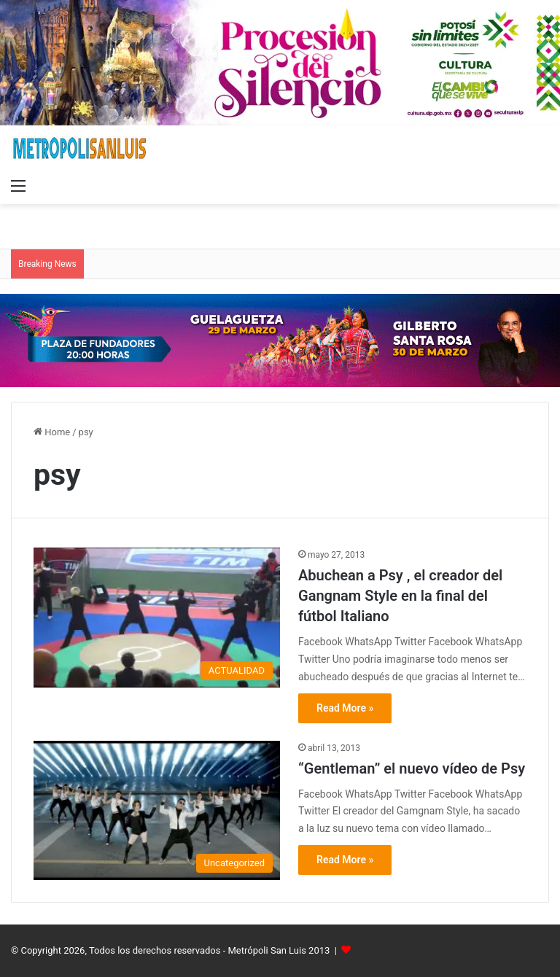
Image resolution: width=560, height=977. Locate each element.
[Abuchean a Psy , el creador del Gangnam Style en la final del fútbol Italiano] (157, 618)
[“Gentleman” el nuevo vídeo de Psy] (157, 811)
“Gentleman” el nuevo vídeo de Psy (412, 768)
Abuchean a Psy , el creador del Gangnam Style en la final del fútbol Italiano (400, 596)
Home (52, 432)
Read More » (345, 708)
